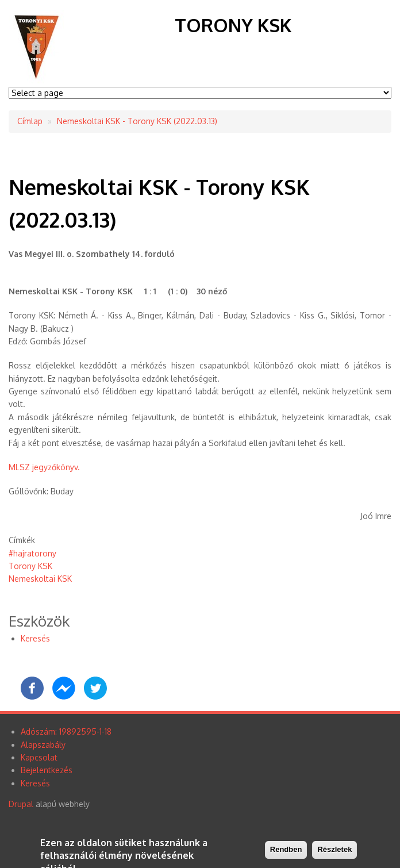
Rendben (286, 850)
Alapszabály (43, 745)
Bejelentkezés (47, 770)
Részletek (334, 850)
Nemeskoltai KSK (40, 579)
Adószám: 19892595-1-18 (66, 731)
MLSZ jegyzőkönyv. (44, 467)
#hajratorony (32, 553)
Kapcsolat (39, 757)
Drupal (21, 804)
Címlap (30, 121)
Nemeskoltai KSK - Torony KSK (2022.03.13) (137, 121)
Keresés (35, 638)
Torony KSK (233, 25)
